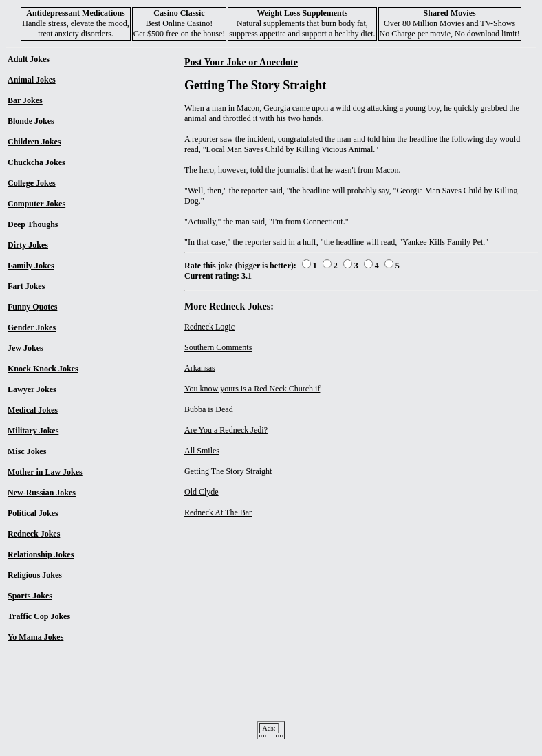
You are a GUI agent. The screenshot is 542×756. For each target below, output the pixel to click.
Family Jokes (31, 266)
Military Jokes (33, 431)
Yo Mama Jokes (35, 637)
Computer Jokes (36, 204)
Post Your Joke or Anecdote (241, 62)
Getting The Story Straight (228, 471)
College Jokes (32, 183)
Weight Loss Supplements (302, 13)
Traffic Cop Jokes (39, 616)
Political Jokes (33, 513)
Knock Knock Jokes (43, 369)
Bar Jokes (25, 100)
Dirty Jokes (28, 245)
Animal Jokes (32, 80)
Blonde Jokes (31, 121)
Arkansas (200, 368)
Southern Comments (218, 347)
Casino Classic (179, 13)
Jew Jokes (25, 348)
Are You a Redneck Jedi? (226, 430)
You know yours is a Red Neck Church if (252, 389)
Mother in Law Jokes (45, 472)
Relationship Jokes (41, 554)
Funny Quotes (32, 307)
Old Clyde (202, 492)
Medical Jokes (33, 410)
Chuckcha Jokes (36, 162)
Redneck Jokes (34, 534)
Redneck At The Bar (218, 512)
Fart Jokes (26, 286)
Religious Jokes (35, 575)
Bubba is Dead (209, 409)
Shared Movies (450, 13)
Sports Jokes (30, 596)
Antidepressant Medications (75, 13)
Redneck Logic (209, 327)
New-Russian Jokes (42, 493)
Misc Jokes (27, 451)
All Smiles (202, 451)
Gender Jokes (32, 327)
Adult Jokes (29, 59)
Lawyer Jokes (32, 389)
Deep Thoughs (33, 224)
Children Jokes (34, 142)
